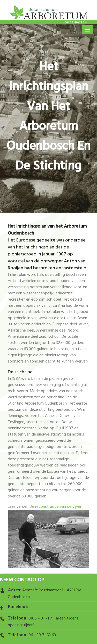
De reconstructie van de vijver (55, 507)
